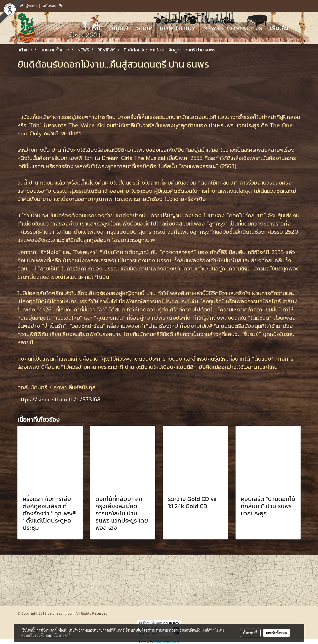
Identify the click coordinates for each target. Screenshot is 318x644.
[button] (297, 28)
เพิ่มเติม (279, 28)
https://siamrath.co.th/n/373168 (59, 399)
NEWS (211, 28)
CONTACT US (244, 28)
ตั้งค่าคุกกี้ (250, 633)
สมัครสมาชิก (53, 6)
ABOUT (119, 28)
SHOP (144, 28)
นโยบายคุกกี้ (62, 635)
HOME (93, 28)
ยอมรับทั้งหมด (277, 633)
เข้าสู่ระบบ (28, 6)
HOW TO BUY (177, 28)
